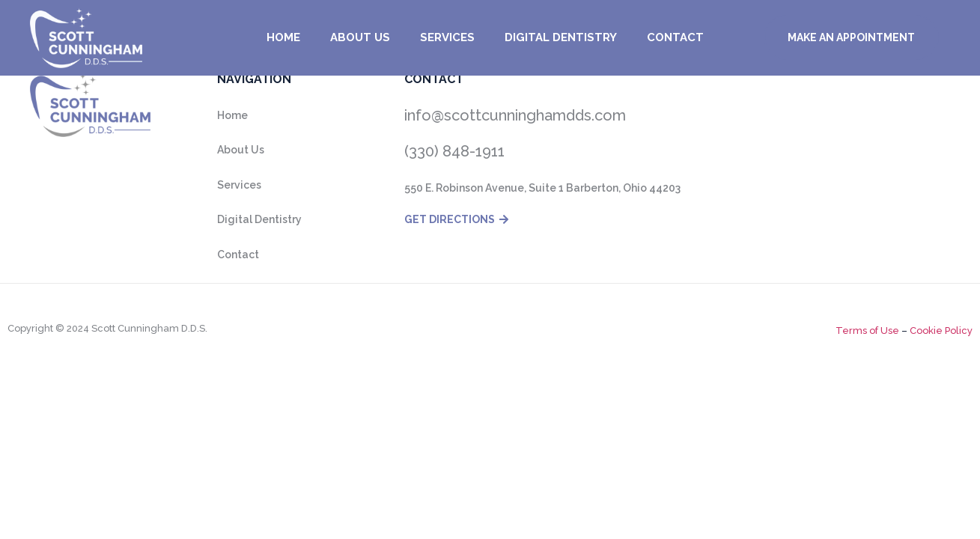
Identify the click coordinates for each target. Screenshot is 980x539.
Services (447, 37)
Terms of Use (867, 331)
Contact (675, 37)
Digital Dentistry (561, 37)
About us (360, 37)
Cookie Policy (940, 331)
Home (283, 37)
